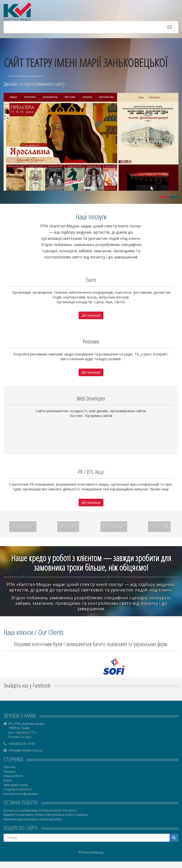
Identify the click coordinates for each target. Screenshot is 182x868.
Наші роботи (13, 776)
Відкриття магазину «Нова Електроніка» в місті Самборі (46, 815)
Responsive (114, 526)
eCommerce (23, 526)
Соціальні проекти (18, 789)
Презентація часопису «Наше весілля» (33, 819)
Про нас (10, 767)
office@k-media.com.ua (25, 750)
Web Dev (68, 526)
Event (8, 780)
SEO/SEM (159, 526)
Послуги (10, 771)
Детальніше (91, 315)
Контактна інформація (21, 794)
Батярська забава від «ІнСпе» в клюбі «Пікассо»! (40, 810)
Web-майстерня (16, 785)
